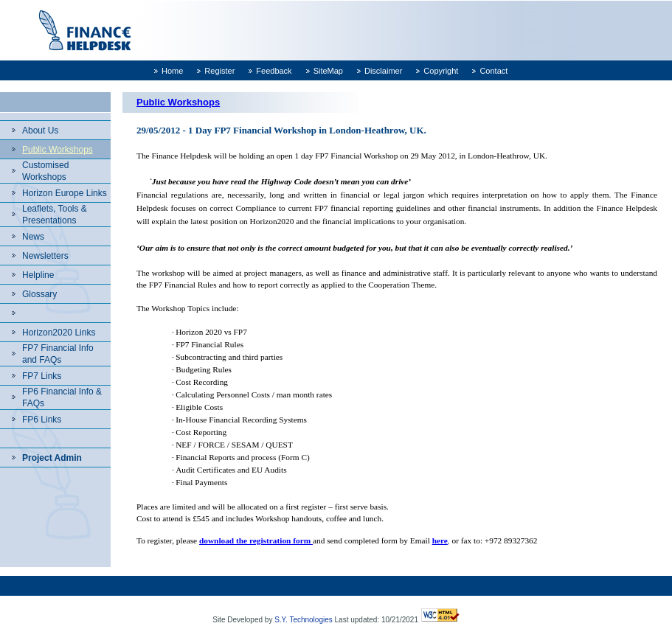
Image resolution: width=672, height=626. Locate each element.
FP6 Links (42, 420)
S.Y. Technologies (304, 620)
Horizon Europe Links (65, 193)
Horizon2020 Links (59, 333)
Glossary (39, 294)
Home (172, 71)
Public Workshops (58, 150)
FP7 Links (42, 376)
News (33, 237)
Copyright (441, 71)
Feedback (274, 71)
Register (219, 71)
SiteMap (328, 71)
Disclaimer (383, 71)
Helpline (38, 275)
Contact (493, 71)
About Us (40, 131)
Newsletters (45, 256)
